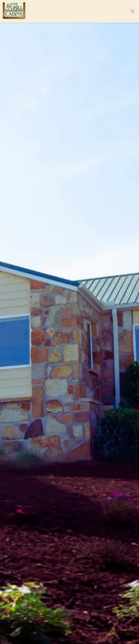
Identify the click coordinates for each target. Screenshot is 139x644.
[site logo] (14, 11)
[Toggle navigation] (133, 11)
